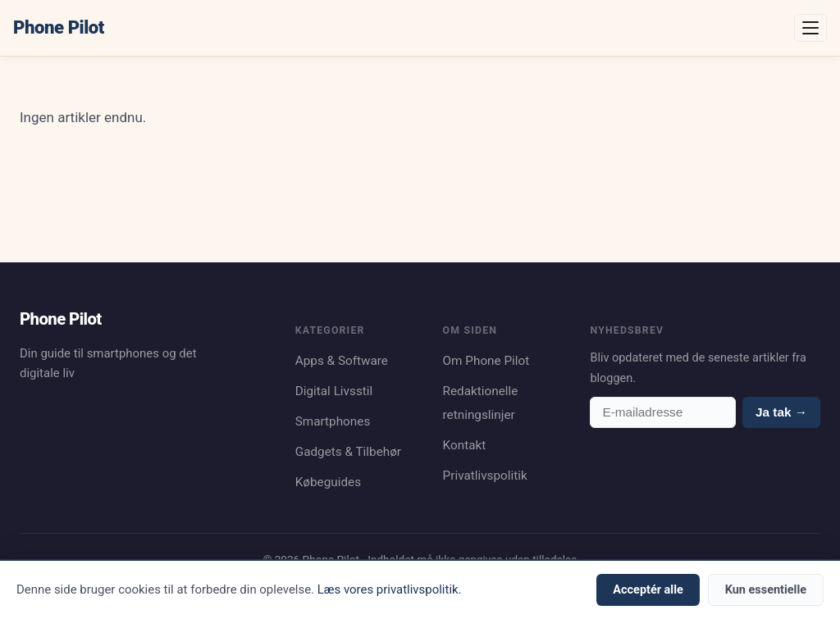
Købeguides (328, 482)
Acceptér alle (648, 590)
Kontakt (465, 445)
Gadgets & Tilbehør (348, 452)
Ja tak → (781, 412)
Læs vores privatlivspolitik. (390, 589)
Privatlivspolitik (485, 476)
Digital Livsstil (334, 391)
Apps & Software (342, 361)
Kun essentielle (766, 590)
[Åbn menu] (810, 28)
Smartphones (333, 421)
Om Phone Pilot (486, 361)
